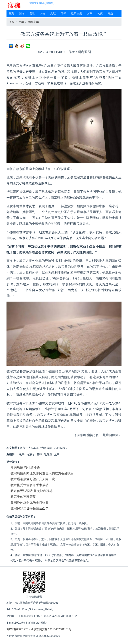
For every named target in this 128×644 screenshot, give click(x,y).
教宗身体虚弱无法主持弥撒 (29, 503)
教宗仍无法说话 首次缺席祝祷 (31, 491)
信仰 (63, 13)
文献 (53, 13)
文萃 (89, 13)
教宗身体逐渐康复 (23, 497)
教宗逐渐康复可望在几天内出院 (33, 479)
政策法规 (76, 13)
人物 (42, 13)
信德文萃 (33, 22)
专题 (110, 13)
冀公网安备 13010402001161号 (53, 629)
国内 (22, 13)
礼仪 (100, 13)
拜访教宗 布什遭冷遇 (25, 467)
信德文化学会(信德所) (42, 3)
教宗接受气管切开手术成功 (29, 485)
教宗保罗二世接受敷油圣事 (29, 508)
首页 (11, 13)
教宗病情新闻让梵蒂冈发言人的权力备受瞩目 (42, 473)
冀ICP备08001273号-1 (20, 629)
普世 (32, 13)
